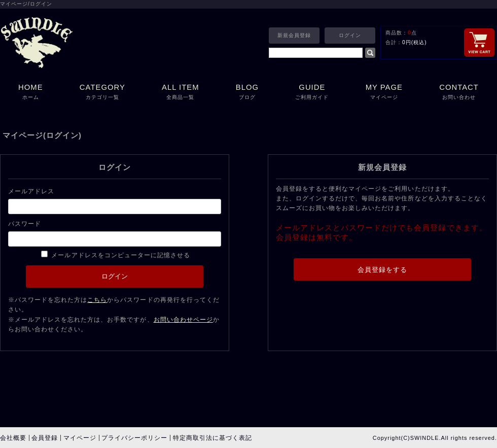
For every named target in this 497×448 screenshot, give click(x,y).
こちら (97, 300)
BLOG (247, 93)
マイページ (80, 438)
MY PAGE (384, 93)
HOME (31, 93)
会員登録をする (382, 270)
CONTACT (459, 93)
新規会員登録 (294, 35)
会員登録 (45, 438)
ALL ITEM (181, 93)
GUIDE (312, 93)
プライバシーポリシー (134, 438)
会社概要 (13, 438)
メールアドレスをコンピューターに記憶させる (121, 255)
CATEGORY (102, 93)
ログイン (350, 35)
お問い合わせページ (183, 320)
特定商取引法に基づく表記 (212, 438)
